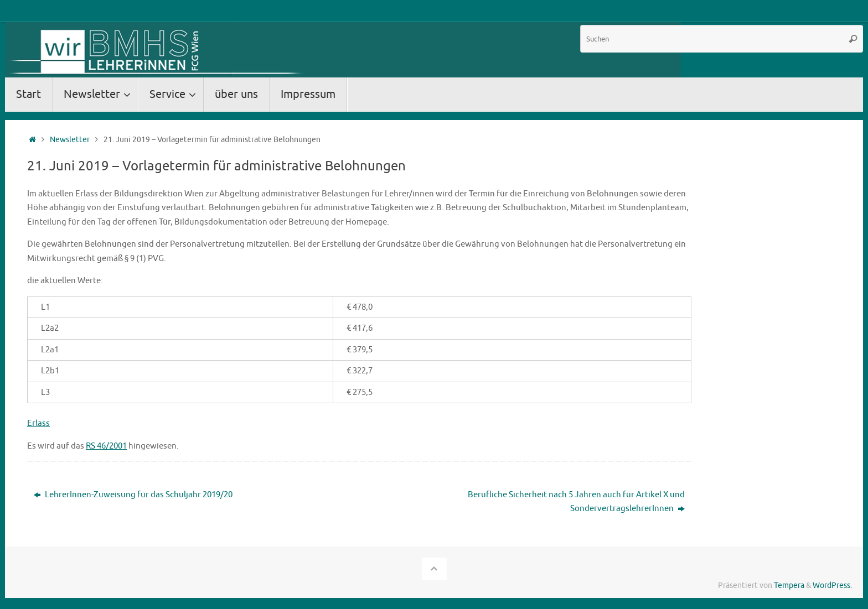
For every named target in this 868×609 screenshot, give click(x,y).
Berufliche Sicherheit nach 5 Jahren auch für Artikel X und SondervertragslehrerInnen (576, 502)
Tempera (789, 585)
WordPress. (832, 585)
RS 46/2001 (106, 446)
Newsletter (70, 140)
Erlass (38, 423)
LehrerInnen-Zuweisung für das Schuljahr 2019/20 (133, 495)
